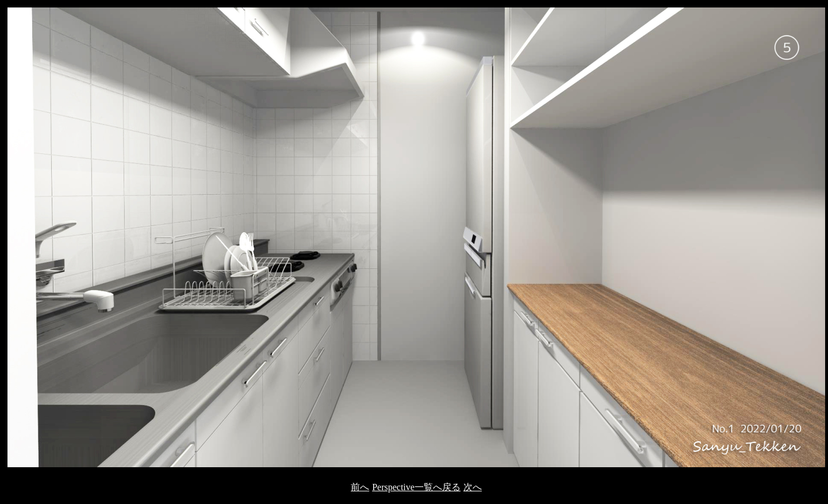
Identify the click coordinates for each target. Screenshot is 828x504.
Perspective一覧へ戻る (416, 487)
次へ (473, 487)
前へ (360, 487)
